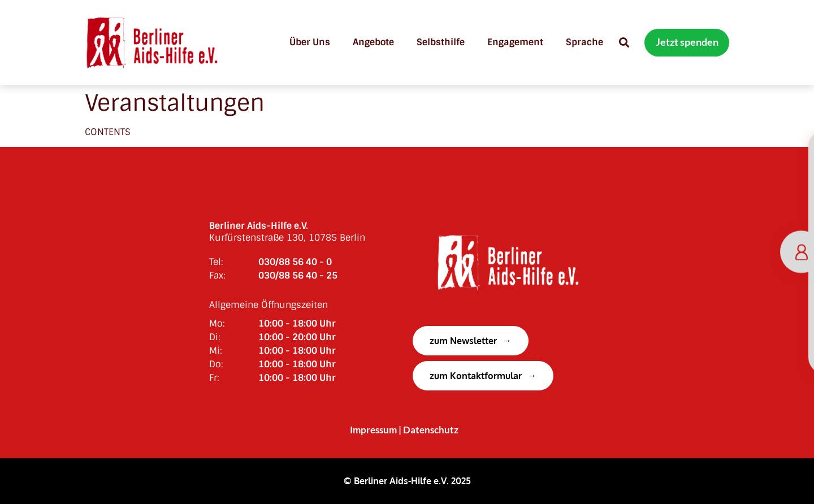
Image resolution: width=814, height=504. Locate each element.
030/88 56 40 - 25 (298, 275)
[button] (624, 43)
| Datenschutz (428, 430)
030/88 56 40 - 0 (295, 262)
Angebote (373, 42)
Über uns (310, 42)
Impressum (373, 430)
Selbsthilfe (441, 42)
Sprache (584, 42)
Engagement (515, 42)
